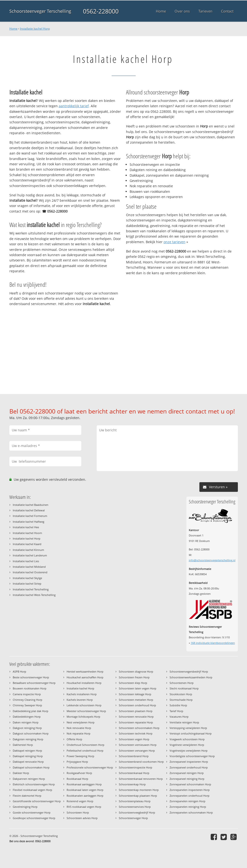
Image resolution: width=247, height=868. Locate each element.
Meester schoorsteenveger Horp (86, 711)
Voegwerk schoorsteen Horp (187, 739)
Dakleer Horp (21, 773)
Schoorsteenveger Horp (133, 818)
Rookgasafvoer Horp (79, 773)
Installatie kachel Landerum (30, 555)
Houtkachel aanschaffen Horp (85, 677)
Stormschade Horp (181, 700)
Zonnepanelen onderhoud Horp (190, 796)
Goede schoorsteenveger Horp (32, 812)
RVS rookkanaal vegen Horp (84, 807)
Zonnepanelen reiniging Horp (188, 807)
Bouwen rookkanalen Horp (30, 688)
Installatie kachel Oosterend (30, 572)
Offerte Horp (74, 739)
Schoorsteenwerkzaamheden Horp (191, 677)
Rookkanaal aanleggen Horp (84, 784)
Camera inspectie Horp (27, 694)
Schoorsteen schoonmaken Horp (139, 728)
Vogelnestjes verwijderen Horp (189, 751)
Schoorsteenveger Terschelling (40, 11)
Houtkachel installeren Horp (84, 683)
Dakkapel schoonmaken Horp (31, 767)
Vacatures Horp (179, 717)
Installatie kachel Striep (27, 584)
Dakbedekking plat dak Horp (31, 711)
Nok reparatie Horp (79, 733)
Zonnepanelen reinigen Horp (187, 801)
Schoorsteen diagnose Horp (136, 671)
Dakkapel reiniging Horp (28, 756)
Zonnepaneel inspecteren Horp (189, 762)
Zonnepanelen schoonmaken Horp (191, 812)
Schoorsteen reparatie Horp (136, 722)
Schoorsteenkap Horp (132, 784)
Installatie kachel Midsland (29, 567)
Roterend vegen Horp (80, 801)
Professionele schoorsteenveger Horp (90, 767)
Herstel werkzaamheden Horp (85, 671)
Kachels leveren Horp (80, 700)
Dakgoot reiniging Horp (27, 728)
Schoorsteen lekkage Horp (135, 694)
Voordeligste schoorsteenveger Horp (192, 756)
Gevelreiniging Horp (25, 807)
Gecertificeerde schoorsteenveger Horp (37, 801)
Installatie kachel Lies (26, 561)
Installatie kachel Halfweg (28, 522)
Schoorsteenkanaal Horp (134, 773)
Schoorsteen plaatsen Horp (136, 711)
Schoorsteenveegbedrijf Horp (137, 812)
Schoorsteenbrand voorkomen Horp (141, 762)
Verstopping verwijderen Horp (188, 728)
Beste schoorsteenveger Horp (31, 677)
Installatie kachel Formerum (30, 516)
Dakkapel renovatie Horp (28, 762)
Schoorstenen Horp (182, 683)
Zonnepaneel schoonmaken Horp (190, 784)
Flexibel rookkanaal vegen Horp (32, 790)
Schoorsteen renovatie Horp (136, 717)
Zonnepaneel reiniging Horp (187, 779)
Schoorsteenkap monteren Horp (139, 790)
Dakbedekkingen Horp (27, 717)
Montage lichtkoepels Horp (83, 717)
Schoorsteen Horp (78, 812)
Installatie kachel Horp (35, 29)
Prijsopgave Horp (77, 762)
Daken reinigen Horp (26, 722)
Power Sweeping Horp (80, 756)
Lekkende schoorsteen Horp (84, 705)
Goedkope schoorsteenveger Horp (34, 818)
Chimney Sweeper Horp (27, 705)
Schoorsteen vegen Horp (134, 739)
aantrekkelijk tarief (74, 106)
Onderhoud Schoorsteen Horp (85, 745)
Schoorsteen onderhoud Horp (137, 705)
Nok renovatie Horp (79, 728)
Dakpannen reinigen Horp (29, 779)
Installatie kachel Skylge (27, 578)
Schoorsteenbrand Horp (134, 756)
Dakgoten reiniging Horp (28, 739)
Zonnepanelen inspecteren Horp (190, 790)
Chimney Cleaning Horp (28, 700)
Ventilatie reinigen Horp (184, 722)
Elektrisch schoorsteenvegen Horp (34, 784)
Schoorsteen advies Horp (82, 818)
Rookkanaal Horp (77, 779)
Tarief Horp (176, 711)
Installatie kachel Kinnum (28, 550)
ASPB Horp (19, 671)
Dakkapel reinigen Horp (27, 751)
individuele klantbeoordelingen (213, 643)
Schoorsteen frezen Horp (134, 677)
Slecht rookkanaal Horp (184, 688)
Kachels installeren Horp (82, 694)
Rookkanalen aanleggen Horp (85, 796)
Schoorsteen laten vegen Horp (138, 688)
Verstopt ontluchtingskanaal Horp (191, 733)
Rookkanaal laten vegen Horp (85, 790)
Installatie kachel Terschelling (31, 589)
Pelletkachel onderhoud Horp (85, 751)
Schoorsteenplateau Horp (135, 801)
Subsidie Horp (178, 705)
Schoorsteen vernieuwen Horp (138, 745)
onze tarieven (174, 242)
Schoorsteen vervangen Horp (137, 751)
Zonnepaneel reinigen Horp (187, 773)
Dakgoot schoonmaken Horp (31, 733)
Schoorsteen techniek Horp (136, 733)
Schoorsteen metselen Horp (136, 700)
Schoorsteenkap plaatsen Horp (138, 796)
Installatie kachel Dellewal (29, 510)
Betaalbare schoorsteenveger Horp (34, 683)
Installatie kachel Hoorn (27, 533)
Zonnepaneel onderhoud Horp (189, 767)
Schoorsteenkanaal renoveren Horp (141, 779)
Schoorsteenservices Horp (135, 807)
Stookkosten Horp (181, 694)
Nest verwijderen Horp (81, 722)
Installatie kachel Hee (26, 527)
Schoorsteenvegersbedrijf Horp (189, 671)
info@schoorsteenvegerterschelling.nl (212, 560)
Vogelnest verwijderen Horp (187, 745)
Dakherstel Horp (23, 745)
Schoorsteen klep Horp (133, 683)
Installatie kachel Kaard (27, 544)
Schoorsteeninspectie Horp (136, 767)
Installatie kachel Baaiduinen (31, 505)
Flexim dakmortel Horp (27, 796)
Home (13, 29)
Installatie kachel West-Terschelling (34, 595)
